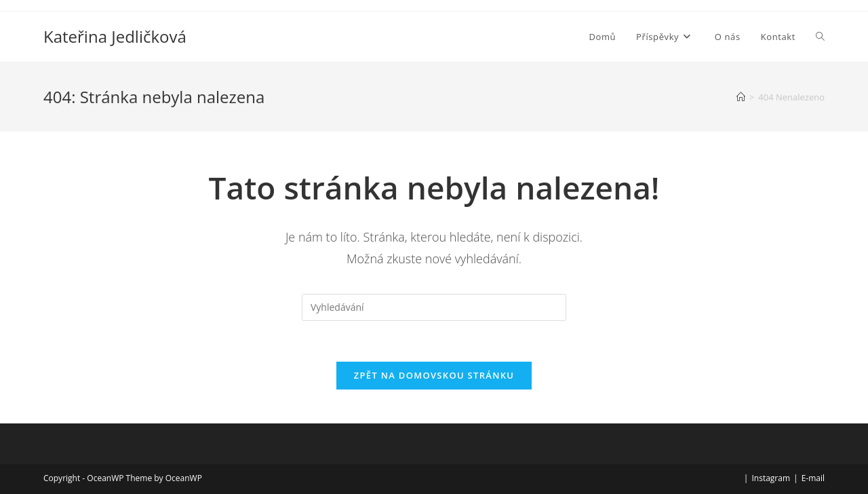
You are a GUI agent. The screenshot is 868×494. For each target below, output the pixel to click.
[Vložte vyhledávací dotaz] (434, 307)
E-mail (813, 478)
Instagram (771, 478)
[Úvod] (741, 97)
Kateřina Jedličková (115, 36)
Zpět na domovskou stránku (434, 375)
